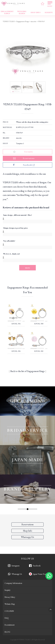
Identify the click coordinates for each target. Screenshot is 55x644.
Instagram (16, 566)
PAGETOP (51, 610)
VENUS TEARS (9, 21)
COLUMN (9, 611)
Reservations (28, 524)
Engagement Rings (23, 21)
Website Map (10, 604)
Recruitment (10, 625)
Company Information (13, 583)
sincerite (19, 138)
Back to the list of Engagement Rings (27, 371)
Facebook (37, 566)
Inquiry (7, 590)
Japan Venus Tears (40, 574)
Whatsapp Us (17, 574)
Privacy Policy (10, 597)
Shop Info (28, 531)
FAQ (7, 618)
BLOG (7, 632)
